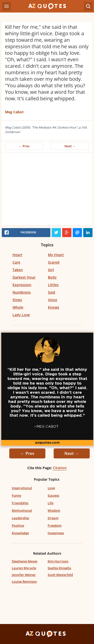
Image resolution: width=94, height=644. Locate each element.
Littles (53, 285)
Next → (70, 146)
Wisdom (54, 510)
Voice (53, 300)
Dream (53, 518)
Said (52, 292)
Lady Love (21, 315)
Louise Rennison (24, 581)
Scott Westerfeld (60, 575)
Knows (54, 307)
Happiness (56, 533)
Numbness (22, 292)
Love (51, 488)
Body (52, 277)
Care (16, 262)
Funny (17, 495)
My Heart (56, 255)
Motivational (22, 510)
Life (51, 503)
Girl (51, 270)
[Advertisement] (47, 190)
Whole (18, 307)
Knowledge (20, 533)
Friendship (20, 503)
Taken (18, 270)
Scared (54, 262)
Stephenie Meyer (25, 561)
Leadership (20, 518)
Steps (17, 300)
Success (53, 495)
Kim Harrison (58, 561)
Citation (60, 468)
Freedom (55, 525)
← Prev (24, 146)
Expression (22, 285)
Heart (17, 255)
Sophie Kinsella (59, 568)
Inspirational (22, 488)
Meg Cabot (14, 112)
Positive (18, 525)
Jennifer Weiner (24, 575)
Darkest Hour (24, 277)
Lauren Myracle (24, 568)
